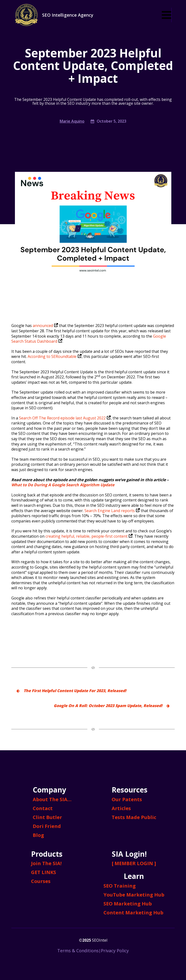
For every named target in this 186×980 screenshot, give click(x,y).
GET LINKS (44, 872)
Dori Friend (47, 826)
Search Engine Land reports (112, 511)
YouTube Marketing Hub (134, 895)
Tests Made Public (134, 817)
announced (45, 326)
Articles (121, 808)
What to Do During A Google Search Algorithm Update (63, 485)
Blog (38, 835)
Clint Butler (47, 817)
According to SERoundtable (55, 356)
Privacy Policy (115, 951)
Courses (41, 881)
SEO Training (120, 886)
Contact (43, 808)
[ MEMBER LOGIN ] (134, 863)
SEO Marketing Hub (128, 904)
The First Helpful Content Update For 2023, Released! (75, 691)
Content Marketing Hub (133, 913)
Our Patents (127, 799)
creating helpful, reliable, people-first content (89, 536)
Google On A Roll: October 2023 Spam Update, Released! (108, 706)
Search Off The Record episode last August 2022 (65, 418)
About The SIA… (52, 799)
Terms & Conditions (78, 951)
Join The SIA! (46, 863)
